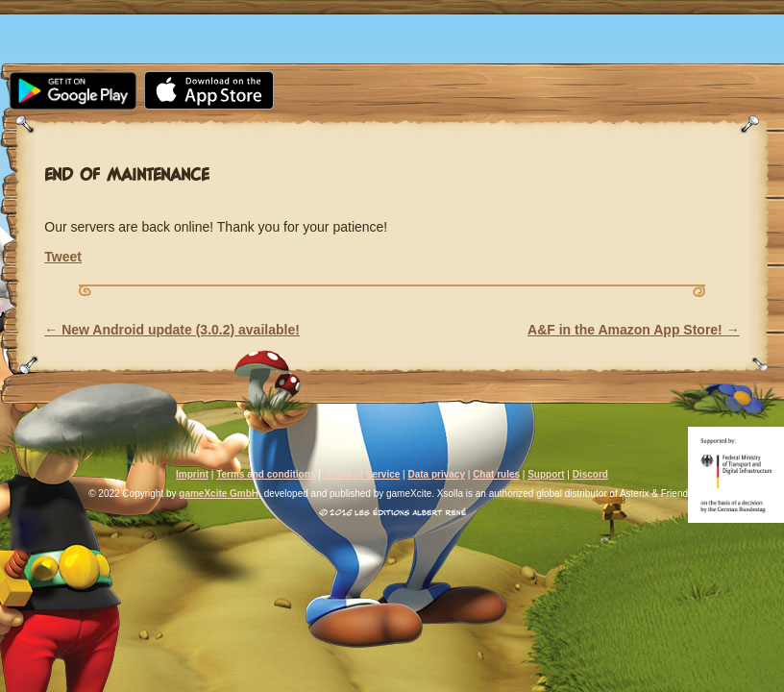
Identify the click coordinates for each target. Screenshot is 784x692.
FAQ (416, 12)
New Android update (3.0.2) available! (172, 330)
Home (42, 12)
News (124, 12)
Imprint (192, 474)
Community (317, 12)
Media (208, 12)
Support (506, 12)
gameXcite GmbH (219, 494)
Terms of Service (361, 474)
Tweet (63, 257)
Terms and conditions (266, 474)
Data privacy (436, 474)
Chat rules (496, 474)
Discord (590, 474)
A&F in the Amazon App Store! (634, 330)
